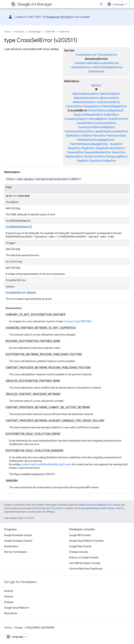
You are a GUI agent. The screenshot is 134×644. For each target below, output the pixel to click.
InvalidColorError (118, 119)
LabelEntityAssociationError (111, 131)
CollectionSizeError (108, 102)
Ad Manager (35, 4)
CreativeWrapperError (114, 106)
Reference (65, 32)
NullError (87, 136)
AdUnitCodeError (110, 94)
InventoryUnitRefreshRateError (96, 127)
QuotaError (116, 144)
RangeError (74, 148)
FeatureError (111, 115)
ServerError (119, 152)
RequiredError (76, 152)
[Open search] (102, 4)
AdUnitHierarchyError (86, 98)
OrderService (96, 71)
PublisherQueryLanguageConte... (96, 140)
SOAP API (50, 32)
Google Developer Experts (18, 541)
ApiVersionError (109, 98)
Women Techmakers (16, 552)
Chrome (9, 597)
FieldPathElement (17, 227)
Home (7, 32)
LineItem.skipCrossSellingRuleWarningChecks (46, 464)
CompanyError (92, 106)
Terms (8, 628)
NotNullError (74, 136)
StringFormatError (95, 157)
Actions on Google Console (84, 558)
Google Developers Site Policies (98, 508)
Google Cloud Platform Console (86, 541)
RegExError (89, 148)
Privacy (19, 628)
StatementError (74, 157)
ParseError (99, 136)
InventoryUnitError (105, 123)
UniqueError (109, 161)
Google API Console (80, 535)
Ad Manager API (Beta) (59, 17)
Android (9, 591)
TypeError (96, 161)
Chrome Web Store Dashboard (86, 569)
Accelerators (11, 546)
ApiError (96, 85)
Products (19, 32)
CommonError (74, 106)
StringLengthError (117, 157)
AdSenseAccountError (86, 94)
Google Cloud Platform (17, 608)
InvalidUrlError (85, 123)
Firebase (9, 602)
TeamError (83, 161)
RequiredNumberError (98, 152)
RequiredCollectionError (111, 148)
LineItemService (80, 67)
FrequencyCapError (76, 119)
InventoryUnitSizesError (79, 131)
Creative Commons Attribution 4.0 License (99, 505)
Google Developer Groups (18, 535)
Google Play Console (80, 546)
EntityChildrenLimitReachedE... (107, 110)
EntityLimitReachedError (88, 115)
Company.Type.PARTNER (78, 321)
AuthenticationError (84, 102)
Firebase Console (79, 552)
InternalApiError (98, 119)
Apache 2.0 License (52, 508)
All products (11, 613)
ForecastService (107, 55)
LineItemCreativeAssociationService (96, 63)
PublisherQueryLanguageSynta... (90, 144)
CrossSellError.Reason (21, 293)
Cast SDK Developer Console (85, 563)
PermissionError (117, 136)
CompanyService (86, 55)
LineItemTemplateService (107, 67)
